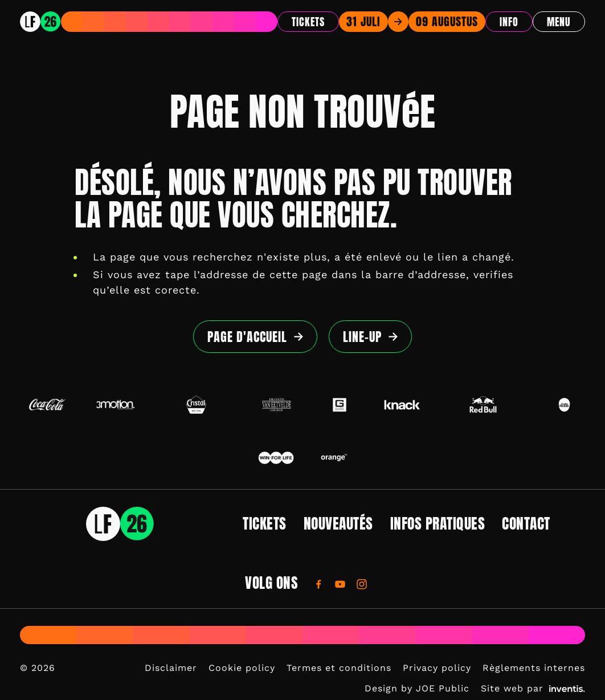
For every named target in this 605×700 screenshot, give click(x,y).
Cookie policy (242, 668)
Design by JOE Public (417, 688)
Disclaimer (171, 668)
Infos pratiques (438, 523)
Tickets (308, 22)
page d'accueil (247, 337)
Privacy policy (437, 668)
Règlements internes (534, 668)
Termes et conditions (339, 668)
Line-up (362, 337)
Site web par (533, 688)
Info (509, 22)
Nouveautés (338, 523)
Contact (526, 523)
